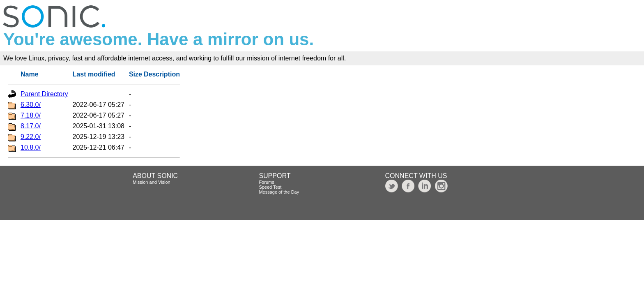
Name (30, 74)
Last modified (94, 74)
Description (162, 74)
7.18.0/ (31, 115)
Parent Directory (44, 94)
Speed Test (270, 187)
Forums (266, 182)
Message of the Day (279, 192)
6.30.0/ (31, 105)
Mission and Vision (152, 182)
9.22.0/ (31, 137)
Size (136, 74)
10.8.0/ (31, 147)
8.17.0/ (31, 126)
